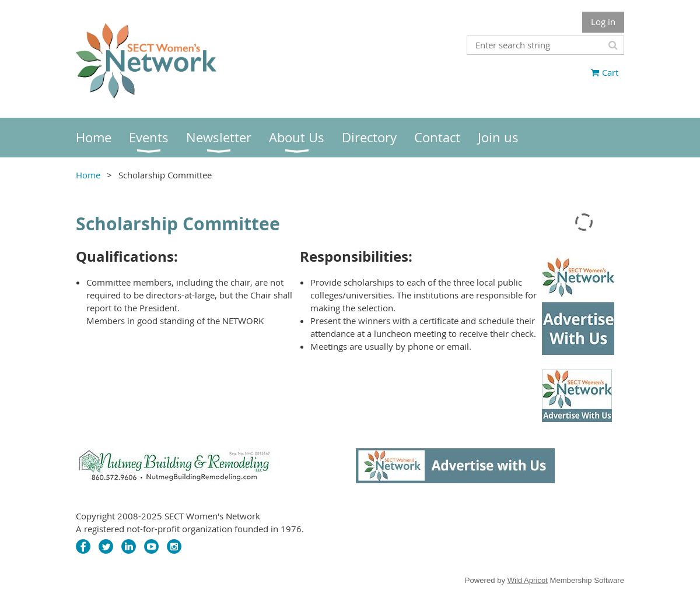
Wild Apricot (528, 580)
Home (88, 175)
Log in (603, 22)
